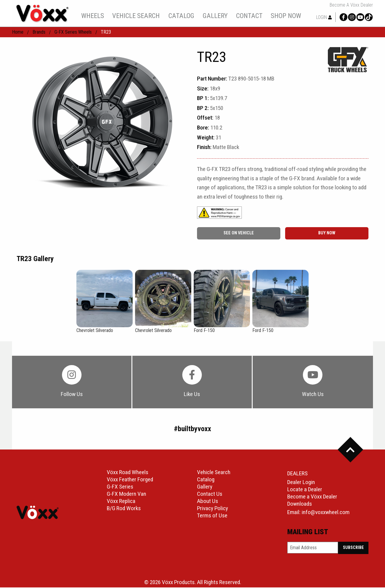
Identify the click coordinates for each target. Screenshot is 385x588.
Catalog (206, 480)
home (18, 32)
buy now (327, 233)
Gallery (205, 487)
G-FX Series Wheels (73, 32)
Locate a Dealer (305, 490)
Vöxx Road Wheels (128, 473)
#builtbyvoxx (192, 430)
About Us (208, 502)
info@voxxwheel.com (326, 513)
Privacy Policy (213, 509)
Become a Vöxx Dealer (351, 5)
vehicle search (136, 16)
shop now (286, 16)
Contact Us (210, 495)
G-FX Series (120, 487)
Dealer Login (301, 483)
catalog (181, 16)
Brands (39, 32)
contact (249, 16)
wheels (93, 16)
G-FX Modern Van (126, 495)
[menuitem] (92, 16)
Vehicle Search (214, 473)
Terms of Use (212, 516)
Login (324, 17)
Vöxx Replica (121, 502)
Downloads (300, 504)
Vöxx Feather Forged (130, 480)
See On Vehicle (239, 233)
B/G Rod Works (124, 509)
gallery (215, 16)
